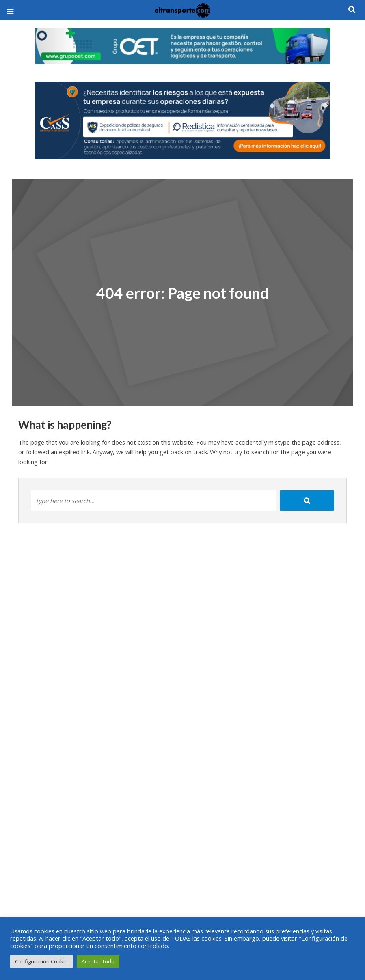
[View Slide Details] (183, 46)
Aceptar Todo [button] (98, 961)
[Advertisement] (183, 889)
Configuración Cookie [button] (41, 961)
